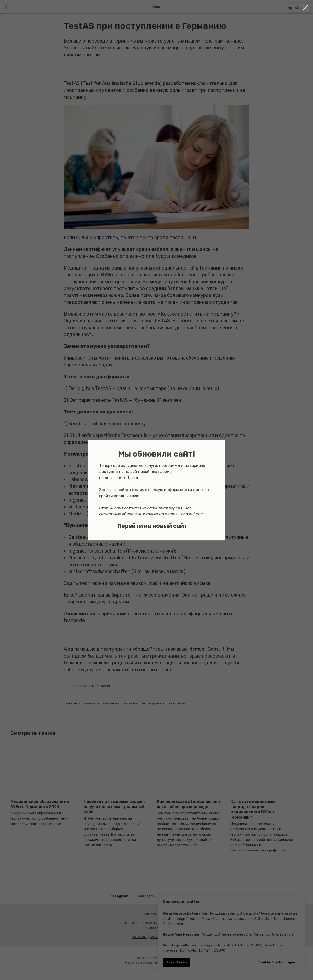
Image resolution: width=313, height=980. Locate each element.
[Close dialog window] (305, 8)
